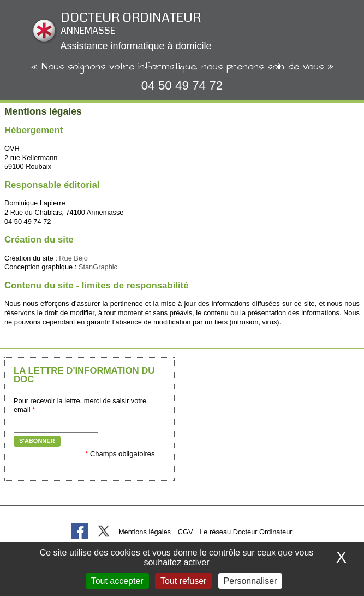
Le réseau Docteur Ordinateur (246, 532)
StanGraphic (98, 267)
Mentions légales (145, 532)
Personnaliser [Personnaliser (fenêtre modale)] (250, 581)
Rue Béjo (73, 258)
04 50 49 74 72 (182, 85)
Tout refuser (183, 581)
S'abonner (37, 441)
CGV (186, 532)
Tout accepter (117, 581)
